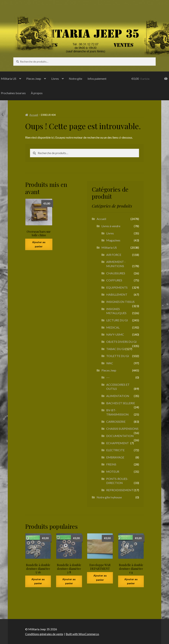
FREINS (111, 464)
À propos (37, 93)
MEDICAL (113, 327)
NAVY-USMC (115, 334)
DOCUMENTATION (120, 436)
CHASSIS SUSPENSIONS (122, 429)
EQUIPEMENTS (117, 287)
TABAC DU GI (116, 349)
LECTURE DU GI (117, 320)
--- (108, 377)
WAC (110, 363)
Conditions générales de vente (44, 634)
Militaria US (109, 247)
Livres (55, 79)
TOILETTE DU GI (118, 356)
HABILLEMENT (117, 294)
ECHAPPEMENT (118, 443)
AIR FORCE (114, 255)
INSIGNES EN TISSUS (120, 302)
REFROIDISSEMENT (120, 490)
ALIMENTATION (118, 396)
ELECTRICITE (115, 450)
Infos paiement (97, 79)
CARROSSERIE (116, 422)
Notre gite (76, 79)
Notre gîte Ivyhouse (109, 497)
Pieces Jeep (34, 79)
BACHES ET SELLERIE (121, 403)
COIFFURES (114, 280)
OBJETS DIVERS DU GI (121, 342)
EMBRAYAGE (115, 457)
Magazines (113, 240)
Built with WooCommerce (82, 634)
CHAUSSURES (116, 273)
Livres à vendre (111, 226)
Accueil (34, 115)
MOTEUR (113, 471)
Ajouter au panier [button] (39, 244)
